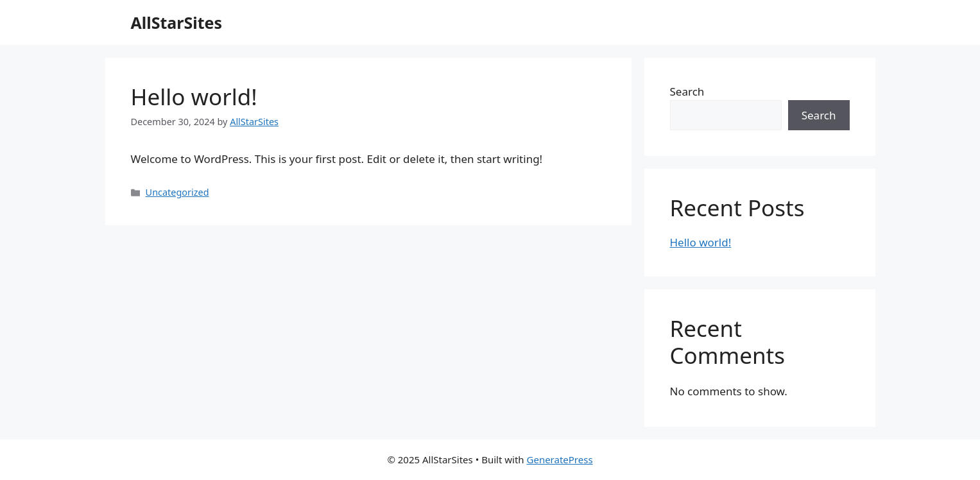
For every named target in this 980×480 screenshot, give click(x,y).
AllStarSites (177, 22)
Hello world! (194, 97)
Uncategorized (177, 192)
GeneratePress (560, 459)
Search (687, 91)
